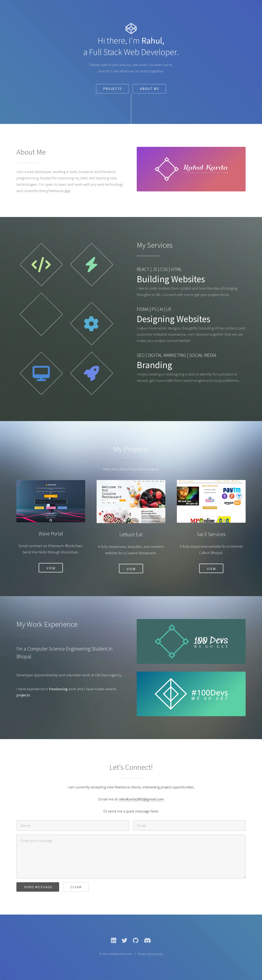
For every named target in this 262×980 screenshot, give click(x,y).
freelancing (58, 689)
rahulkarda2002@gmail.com (141, 799)
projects (23, 695)
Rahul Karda (155, 954)
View (51, 568)
